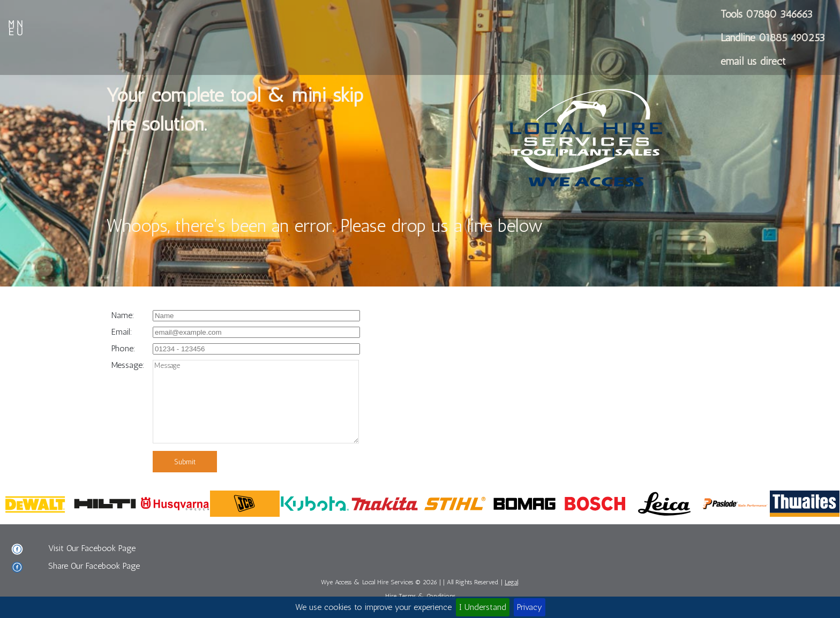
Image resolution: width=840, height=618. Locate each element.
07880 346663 (779, 14)
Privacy (530, 607)
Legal (511, 582)
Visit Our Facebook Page (92, 548)
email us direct (753, 61)
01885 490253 (792, 37)
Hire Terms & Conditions (420, 596)
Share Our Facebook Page (94, 566)
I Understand (483, 607)
